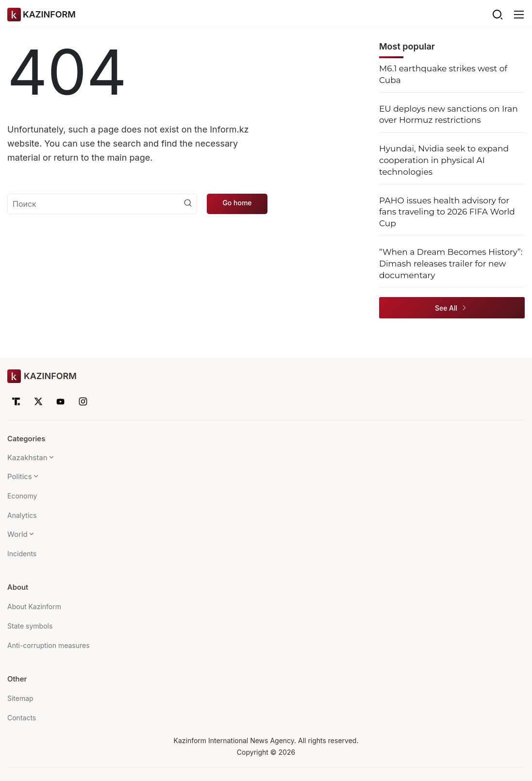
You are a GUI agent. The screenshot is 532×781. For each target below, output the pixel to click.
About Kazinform (34, 607)
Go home (237, 203)
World (17, 534)
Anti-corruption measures (49, 645)
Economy (22, 496)
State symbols (30, 626)
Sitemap (20, 698)
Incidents (22, 554)
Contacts (22, 718)
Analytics (22, 515)
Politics (20, 476)
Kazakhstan (27, 457)
